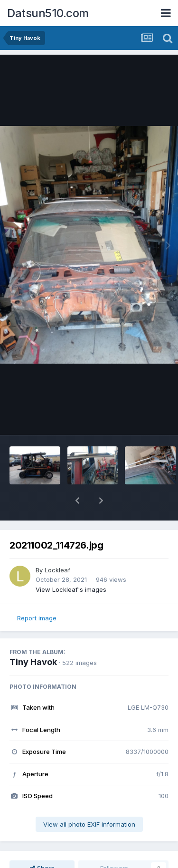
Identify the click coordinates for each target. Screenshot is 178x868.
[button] (77, 501)
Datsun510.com (48, 13)
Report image (37, 618)
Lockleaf (57, 570)
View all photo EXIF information (89, 824)
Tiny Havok (33, 662)
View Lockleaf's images (71, 589)
